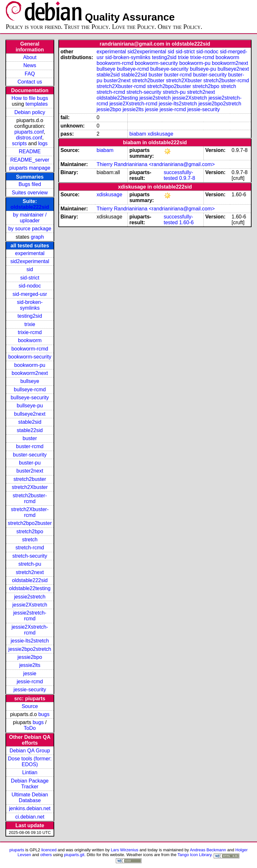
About (30, 57)
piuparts (17, 850)
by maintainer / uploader (30, 218)
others (46, 855)
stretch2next (30, 572)
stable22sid (30, 430)
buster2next (30, 471)
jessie (30, 673)
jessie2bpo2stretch (30, 649)
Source (30, 706)
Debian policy (30, 112)
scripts (19, 143)
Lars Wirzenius (124, 850)
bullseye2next (30, 414)
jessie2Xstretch (30, 605)
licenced (49, 850)
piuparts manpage (30, 168)
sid (30, 269)
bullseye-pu (30, 406)
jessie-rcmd (30, 682)
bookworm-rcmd (30, 349)
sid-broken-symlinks (30, 305)
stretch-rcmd (30, 548)
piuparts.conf (29, 132)
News (30, 65)
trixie (30, 324)
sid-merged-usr (30, 294)
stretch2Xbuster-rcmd (30, 512)
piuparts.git (74, 855)
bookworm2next (30, 373)
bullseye (30, 381)
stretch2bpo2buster (30, 523)
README (30, 151)
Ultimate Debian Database (30, 797)
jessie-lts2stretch (30, 641)
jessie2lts (30, 665)
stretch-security (30, 556)
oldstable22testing (30, 588)
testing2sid (30, 316)
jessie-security (30, 690)
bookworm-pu (30, 365)
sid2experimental (30, 261)
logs (43, 143)
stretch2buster (30, 479)
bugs (44, 714)
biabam (138, 134)
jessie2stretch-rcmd (30, 616)
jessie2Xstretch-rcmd (30, 630)
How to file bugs (30, 98)
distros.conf (29, 138)
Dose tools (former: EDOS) (30, 762)
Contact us (30, 82)
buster (30, 438)
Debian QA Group (30, 751)
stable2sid (30, 422)
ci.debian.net (30, 817)
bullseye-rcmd (30, 390)
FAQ (30, 74)
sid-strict (30, 278)
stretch (30, 540)
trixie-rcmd (30, 332)
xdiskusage (160, 134)
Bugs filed (30, 184)
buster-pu (30, 463)
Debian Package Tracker (30, 784)
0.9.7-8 (187, 178)
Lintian (30, 772)
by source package (30, 229)
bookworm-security (30, 357)
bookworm (30, 340)
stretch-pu (30, 564)
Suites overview (30, 193)
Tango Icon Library (194, 855)
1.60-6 (186, 222)
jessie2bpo (30, 657)
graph (37, 237)
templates (36, 104)
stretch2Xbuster (30, 487)
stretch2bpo (30, 531)
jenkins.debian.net (30, 808)
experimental (30, 253)
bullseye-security (30, 398)
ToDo (30, 728)
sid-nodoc (30, 286)
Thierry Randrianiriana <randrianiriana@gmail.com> (156, 164)
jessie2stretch (30, 597)
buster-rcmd (30, 446)
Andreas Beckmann (208, 850)
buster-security (30, 455)
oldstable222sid (30, 207)
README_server (30, 160)
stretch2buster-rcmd (30, 498)
